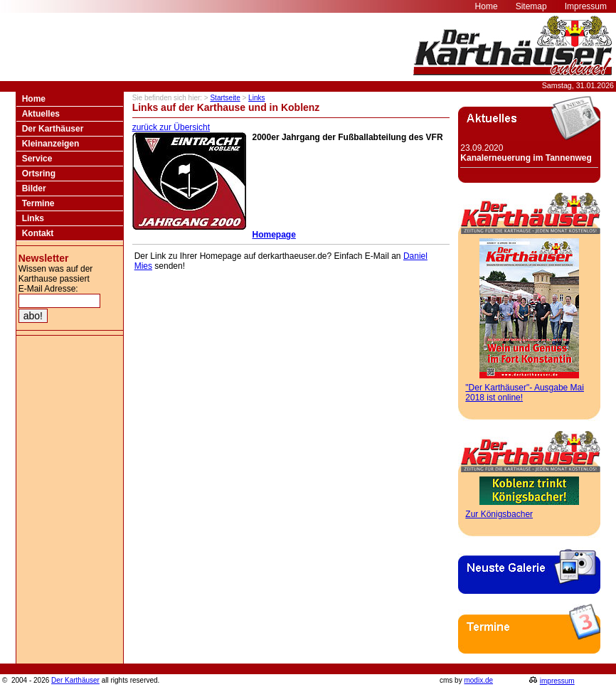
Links (33, 218)
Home (34, 99)
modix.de (478, 680)
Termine (38, 203)
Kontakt (38, 233)
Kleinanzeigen (51, 144)
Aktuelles (41, 114)
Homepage (274, 235)
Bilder (34, 188)
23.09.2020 (526, 153)
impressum (557, 681)
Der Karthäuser (53, 129)
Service (37, 159)
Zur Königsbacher (499, 514)
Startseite (225, 98)
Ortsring (39, 174)
